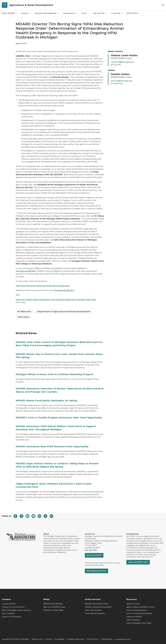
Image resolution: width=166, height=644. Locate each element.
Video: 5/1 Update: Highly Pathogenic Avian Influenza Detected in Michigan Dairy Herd (56, 300)
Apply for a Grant (133, 604)
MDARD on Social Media (53, 610)
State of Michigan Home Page (139, 623)
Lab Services (100, 13)
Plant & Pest (134, 13)
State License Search (93, 610)
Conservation (70, 13)
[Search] (163, 5)
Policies (49, 639)
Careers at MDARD (134, 617)
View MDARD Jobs (138, 562)
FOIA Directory (92, 639)
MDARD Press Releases (53, 604)
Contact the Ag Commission (13, 607)
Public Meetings (133, 620)
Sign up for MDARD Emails (54, 607)
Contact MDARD (9, 604)
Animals (26, 13)
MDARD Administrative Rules (97, 604)
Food (85, 13)
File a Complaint (8, 613)
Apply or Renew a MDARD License (140, 607)
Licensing (117, 13)
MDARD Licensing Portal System (98, 607)
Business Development (47, 13)
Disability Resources (75, 639)
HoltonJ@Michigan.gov (122, 81)
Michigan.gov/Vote (96, 571)
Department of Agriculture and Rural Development (64, 312)
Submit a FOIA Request (11, 617)
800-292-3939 (91, 550)
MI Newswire (24, 312)
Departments (107, 639)
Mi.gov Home (37, 639)
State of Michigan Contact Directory (16, 610)
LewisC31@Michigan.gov (122, 62)
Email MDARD (94, 555)
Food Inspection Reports (95, 613)
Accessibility (60, 639)
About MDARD (10, 13)
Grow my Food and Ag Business (139, 613)
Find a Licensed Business (136, 610)
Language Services (123, 639)
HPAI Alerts (24, 317)
